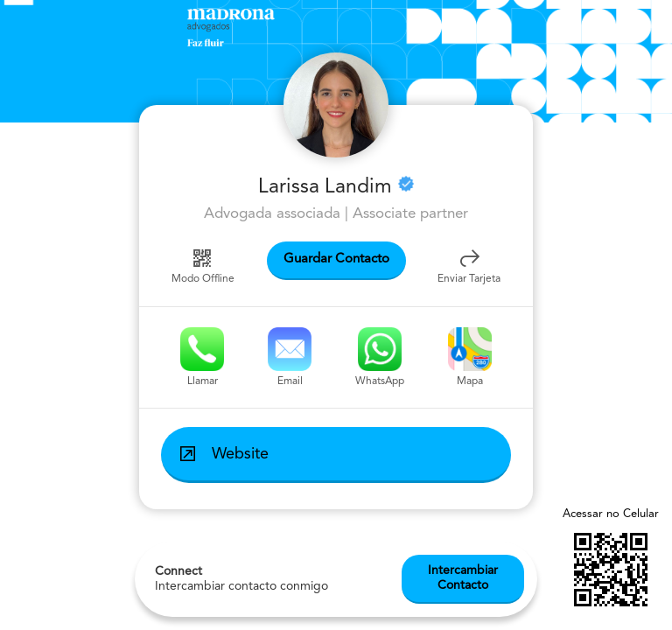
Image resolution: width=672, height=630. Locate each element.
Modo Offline (203, 265)
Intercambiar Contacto (463, 578)
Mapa (470, 357)
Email (290, 357)
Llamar (202, 357)
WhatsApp (380, 357)
